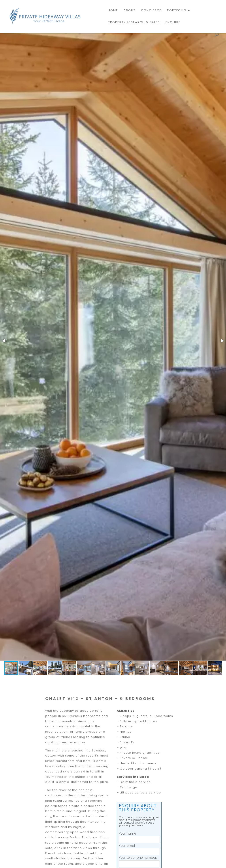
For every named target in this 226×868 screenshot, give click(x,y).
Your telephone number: (139, 861)
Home (113, 11)
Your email (139, 849)
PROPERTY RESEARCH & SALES (134, 23)
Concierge (151, 11)
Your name (139, 836)
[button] (4, 341)
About (130, 11)
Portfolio (177, 11)
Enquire (173, 23)
